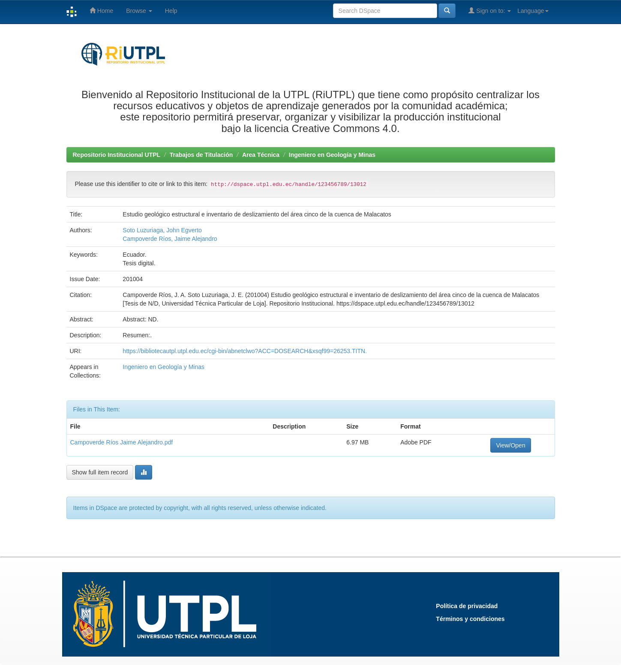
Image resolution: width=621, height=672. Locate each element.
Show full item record (100, 472)
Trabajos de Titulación (201, 155)
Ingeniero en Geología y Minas (332, 155)
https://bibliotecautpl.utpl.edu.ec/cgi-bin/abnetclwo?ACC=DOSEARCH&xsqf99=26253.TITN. (245, 351)
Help (171, 11)
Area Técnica (261, 155)
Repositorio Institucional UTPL (117, 155)
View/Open (510, 445)
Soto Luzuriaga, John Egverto (162, 230)
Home (101, 10)
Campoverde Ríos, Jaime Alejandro (170, 239)
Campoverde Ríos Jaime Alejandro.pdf (122, 442)
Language (533, 11)
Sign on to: (490, 10)
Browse (139, 11)
